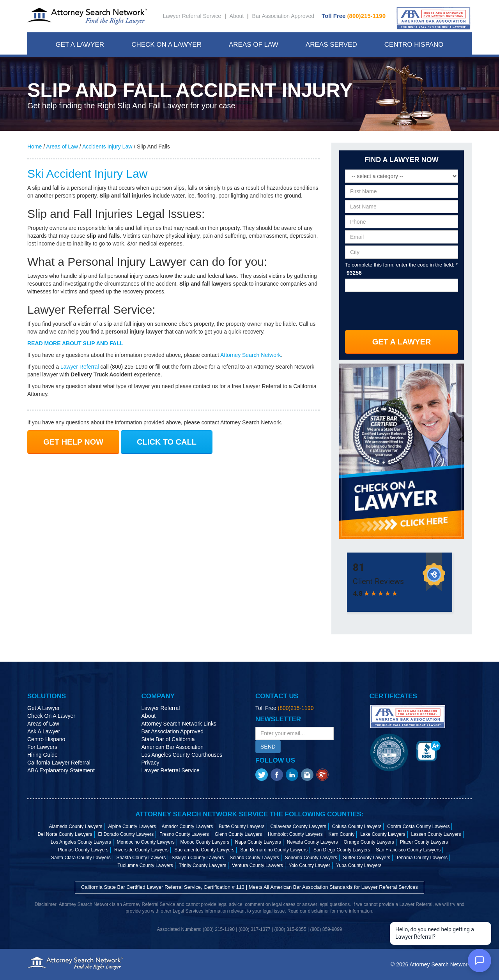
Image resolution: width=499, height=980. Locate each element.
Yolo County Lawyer (310, 865)
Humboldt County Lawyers (295, 834)
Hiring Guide (42, 755)
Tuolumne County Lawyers (145, 865)
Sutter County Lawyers (367, 858)
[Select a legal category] (402, 176)
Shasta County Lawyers (141, 858)
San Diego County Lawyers (342, 850)
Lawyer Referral (80, 367)
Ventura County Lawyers (257, 865)
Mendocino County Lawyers (146, 842)
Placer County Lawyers (424, 842)
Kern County (342, 834)
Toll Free (354, 16)
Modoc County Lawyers (205, 842)
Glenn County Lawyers (238, 834)
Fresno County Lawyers (184, 834)
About (237, 16)
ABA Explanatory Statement (61, 770)
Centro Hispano (414, 45)
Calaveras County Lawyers (298, 826)
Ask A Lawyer (44, 731)
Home (35, 147)
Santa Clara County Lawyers (81, 858)
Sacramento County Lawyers (204, 850)
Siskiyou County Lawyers (198, 858)
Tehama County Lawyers (422, 858)
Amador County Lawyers (187, 826)
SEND (268, 747)
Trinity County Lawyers (203, 865)
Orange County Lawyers (369, 842)
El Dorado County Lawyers (126, 834)
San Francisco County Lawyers (408, 850)
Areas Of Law (254, 45)
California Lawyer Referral (59, 763)
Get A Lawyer (80, 45)
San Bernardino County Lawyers (274, 850)
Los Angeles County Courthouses (182, 755)
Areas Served (331, 45)
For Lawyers (42, 747)
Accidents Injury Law (107, 147)
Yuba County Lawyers (359, 865)
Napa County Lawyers (258, 842)
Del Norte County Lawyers (65, 834)
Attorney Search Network (251, 355)
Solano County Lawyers (254, 858)
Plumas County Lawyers (83, 850)
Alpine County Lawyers (132, 826)
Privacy (150, 763)
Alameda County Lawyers (76, 826)
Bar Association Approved (283, 16)
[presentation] (402, 308)
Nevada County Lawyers (312, 842)
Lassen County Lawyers (436, 834)
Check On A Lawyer (166, 45)
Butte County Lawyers (242, 826)
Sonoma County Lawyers (311, 858)
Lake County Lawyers (383, 834)
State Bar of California (168, 739)
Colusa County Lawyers (357, 826)
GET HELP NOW (73, 442)
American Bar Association (173, 747)
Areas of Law (62, 147)
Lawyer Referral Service (192, 16)
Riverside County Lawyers (141, 850)
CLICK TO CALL (167, 442)
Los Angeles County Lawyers (81, 842)
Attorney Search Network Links (179, 724)
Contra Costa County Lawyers (418, 826)
